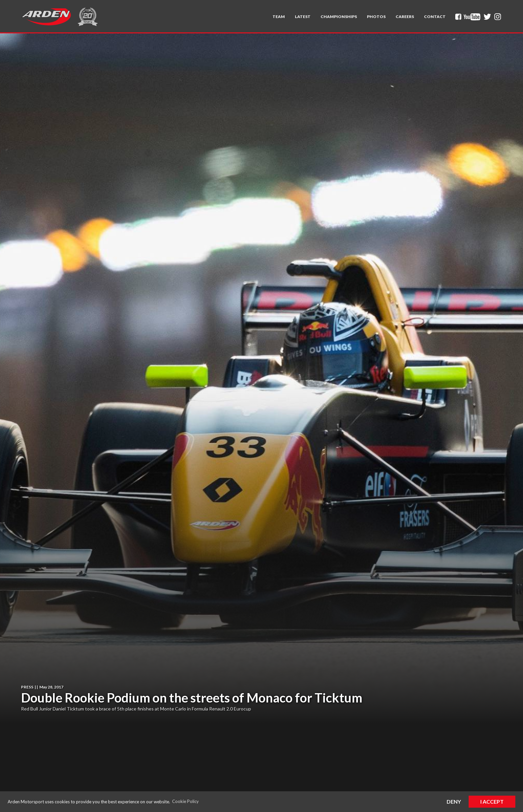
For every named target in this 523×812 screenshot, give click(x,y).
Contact (435, 17)
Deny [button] (454, 801)
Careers (405, 17)
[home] (46, 17)
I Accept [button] (492, 801)
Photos (376, 17)
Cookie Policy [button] (185, 801)
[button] (279, 17)
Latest (303, 17)
